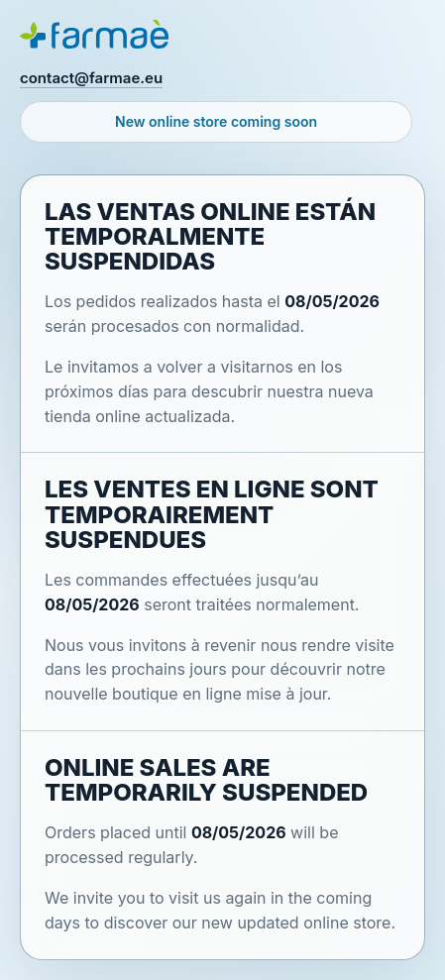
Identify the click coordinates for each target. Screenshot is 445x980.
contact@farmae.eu (91, 78)
